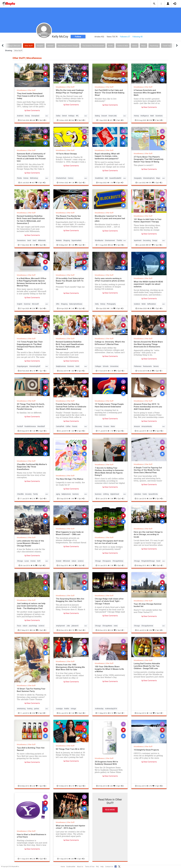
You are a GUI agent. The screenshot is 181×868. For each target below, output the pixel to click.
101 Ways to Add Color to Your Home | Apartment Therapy (148, 220)
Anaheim (20, 116)
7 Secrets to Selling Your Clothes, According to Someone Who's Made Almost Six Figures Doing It (110, 473)
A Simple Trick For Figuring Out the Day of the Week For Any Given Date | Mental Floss (148, 472)
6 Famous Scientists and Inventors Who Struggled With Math (148, 92)
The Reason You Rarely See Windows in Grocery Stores (69, 217)
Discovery (98, 428)
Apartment (138, 240)
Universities (114, 366)
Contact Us (109, 867)
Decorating (147, 240)
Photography (111, 304)
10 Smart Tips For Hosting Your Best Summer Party (32, 691)
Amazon (137, 428)
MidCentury (34, 178)
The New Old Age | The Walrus (70, 481)
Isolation (137, 304)
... (47, 115)
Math (152, 116)
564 (72, 120)
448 (33, 120)
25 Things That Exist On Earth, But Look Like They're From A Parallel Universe (31, 406)
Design (155, 240)
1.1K (110, 182)
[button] (154, 4)
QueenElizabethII (115, 178)
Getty (97, 304)
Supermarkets (76, 240)
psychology (33, 627)
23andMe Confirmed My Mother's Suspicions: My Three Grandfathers (31, 469)
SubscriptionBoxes (76, 304)
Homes (26, 178)
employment (60, 627)
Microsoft (35, 304)
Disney (27, 116)
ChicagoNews (107, 627)
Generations (21, 240)
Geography (138, 178)
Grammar (27, 304)
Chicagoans (107, 563)
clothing (106, 496)
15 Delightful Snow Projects (147, 751)
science (81, 563)
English (20, 304)
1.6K (33, 433)
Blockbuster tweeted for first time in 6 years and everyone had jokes (109, 218)
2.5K (32, 308)
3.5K (149, 632)
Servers (156, 366)
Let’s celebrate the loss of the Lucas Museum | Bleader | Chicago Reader (31, 545)
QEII (106, 178)
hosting (30, 710)
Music (143, 46)
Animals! (50, 46)
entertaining (21, 710)
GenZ (35, 240)
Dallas (58, 116)
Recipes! (40, 46)
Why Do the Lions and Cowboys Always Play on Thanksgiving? (70, 91)
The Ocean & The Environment (93, 46)
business (98, 496)
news (116, 627)
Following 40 (138, 37)
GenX (29, 240)
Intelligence (145, 116)
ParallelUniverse (30, 428)
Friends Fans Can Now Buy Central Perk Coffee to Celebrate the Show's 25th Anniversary (68, 407)
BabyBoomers (61, 366)
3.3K (71, 860)
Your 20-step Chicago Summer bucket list (148, 607)
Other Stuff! (29, 46)
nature (74, 563)
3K (33, 567)
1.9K (71, 500)
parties (37, 710)
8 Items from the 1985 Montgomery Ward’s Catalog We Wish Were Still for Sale (71, 669)
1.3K (72, 182)
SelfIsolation (152, 304)
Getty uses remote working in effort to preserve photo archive (109, 281)
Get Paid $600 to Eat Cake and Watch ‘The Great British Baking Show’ (110, 92)
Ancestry (28, 496)
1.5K (33, 245)
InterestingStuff (35, 366)
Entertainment (110, 240)
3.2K (111, 632)
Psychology (154, 46)
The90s (119, 240)
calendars (138, 496)
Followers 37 (125, 37)
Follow (78, 37)
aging (58, 496)
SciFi (39, 563)
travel (158, 563)
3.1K (150, 567)
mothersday (99, 710)
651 (110, 120)
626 (111, 245)
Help (102, 867)
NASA (144, 304)
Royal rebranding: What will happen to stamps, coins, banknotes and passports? (107, 156)
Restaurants (147, 366)
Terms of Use (90, 867)
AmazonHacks (147, 428)
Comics (71, 178)
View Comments (32, 110)
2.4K (72, 567)
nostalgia (59, 710)
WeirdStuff (41, 428)
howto (145, 496)
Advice (135, 46)
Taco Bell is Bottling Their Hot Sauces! (31, 750)
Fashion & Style (123, 46)
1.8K (72, 245)
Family (35, 496)
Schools (106, 366)
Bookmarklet (71, 867)
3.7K (72, 632)
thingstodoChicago (148, 563)
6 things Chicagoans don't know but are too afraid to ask (110, 544)
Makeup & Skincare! (13, 46)
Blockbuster (99, 240)
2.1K (33, 371)
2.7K (72, 787)
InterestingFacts (149, 178)
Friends (75, 428)
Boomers (71, 366)
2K (149, 308)
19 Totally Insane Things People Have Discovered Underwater (110, 405)
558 (150, 120)
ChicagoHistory (118, 563)
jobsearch (75, 627)
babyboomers (66, 496)
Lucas (27, 563)
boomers (76, 496)
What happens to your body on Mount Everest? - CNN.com (70, 535)
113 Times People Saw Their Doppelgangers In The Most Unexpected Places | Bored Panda (30, 345)
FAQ (97, 867)
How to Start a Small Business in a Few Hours (31, 837)
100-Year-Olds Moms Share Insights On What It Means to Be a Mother (110, 670)
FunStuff (20, 428)
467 (32, 182)
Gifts (58, 304)
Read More (110, 811)
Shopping (67, 240)
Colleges (98, 366)
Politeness (138, 366)
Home (63, 867)
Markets (59, 240)
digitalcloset (115, 496)
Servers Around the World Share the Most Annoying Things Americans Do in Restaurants (149, 344)
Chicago (20, 563)
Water (113, 428)
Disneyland (35, 116)
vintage (73, 710)
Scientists (159, 116)
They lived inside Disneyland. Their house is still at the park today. (31, 96)
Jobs (68, 627)
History (136, 116)
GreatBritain (99, 178)
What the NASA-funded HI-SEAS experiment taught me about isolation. (149, 284)
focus (19, 627)
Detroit (64, 116)
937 (149, 245)
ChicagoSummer (147, 627)
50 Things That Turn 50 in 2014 (71, 750)
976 (149, 182)
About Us (80, 867)
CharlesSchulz (61, 178)
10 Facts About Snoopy (67, 153)
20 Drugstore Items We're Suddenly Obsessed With (107, 764)
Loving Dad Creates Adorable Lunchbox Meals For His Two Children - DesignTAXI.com (147, 667)
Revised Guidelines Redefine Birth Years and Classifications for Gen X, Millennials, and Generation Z (31, 219)
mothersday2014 (111, 710)
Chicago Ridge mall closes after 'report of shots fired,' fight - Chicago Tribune (110, 603)
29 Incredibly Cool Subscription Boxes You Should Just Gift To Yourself (70, 281)
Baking (97, 116)
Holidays (71, 116)
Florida (19, 178)
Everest (59, 563)
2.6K (149, 500)
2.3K (33, 787)
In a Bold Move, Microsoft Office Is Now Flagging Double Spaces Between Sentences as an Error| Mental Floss (32, 282)
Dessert (104, 116)
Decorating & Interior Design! (68, 46)
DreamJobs (113, 116)
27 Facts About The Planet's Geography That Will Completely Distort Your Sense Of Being (149, 159)
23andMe (20, 496)
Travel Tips (167, 46)
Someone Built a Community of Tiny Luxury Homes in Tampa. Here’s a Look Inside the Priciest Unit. (32, 157)
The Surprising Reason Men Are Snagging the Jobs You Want (71, 602)
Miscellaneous (22, 90)
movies (33, 563)
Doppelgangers (22, 366)
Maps (158, 178)
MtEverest (66, 563)
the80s (67, 710)
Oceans (106, 428)
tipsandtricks (153, 496)
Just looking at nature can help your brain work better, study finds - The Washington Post (31, 607)
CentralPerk (60, 428)
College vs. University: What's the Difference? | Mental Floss (109, 343)
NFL (77, 116)
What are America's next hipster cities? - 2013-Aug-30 (71, 828)
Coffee (68, 428)
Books (111, 46)
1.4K (72, 308)
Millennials (42, 240)
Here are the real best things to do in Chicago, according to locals (148, 536)
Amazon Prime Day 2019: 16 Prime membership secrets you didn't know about (148, 406)
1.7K (111, 371)
